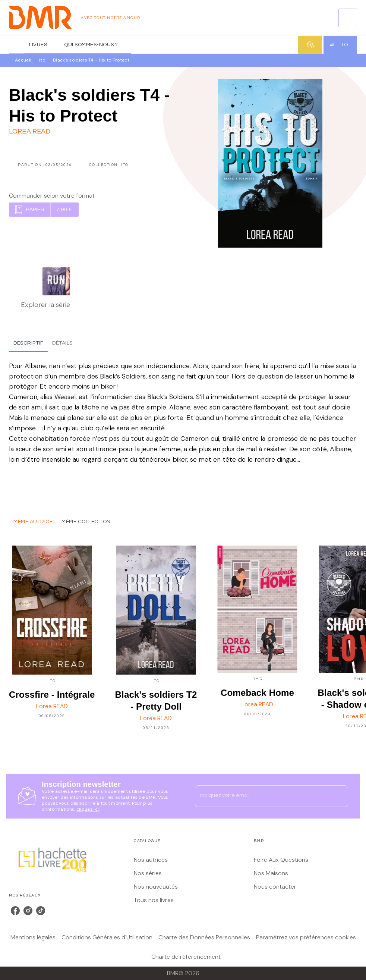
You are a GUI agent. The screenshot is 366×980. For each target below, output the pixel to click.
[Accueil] (40, 18)
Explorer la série (45, 305)
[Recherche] (348, 18)
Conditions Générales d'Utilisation (107, 937)
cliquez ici (88, 809)
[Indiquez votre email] (262, 796)
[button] (44, 210)
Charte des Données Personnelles (204, 937)
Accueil (23, 60)
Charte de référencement (186, 957)
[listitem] (15, 911)
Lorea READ (30, 131)
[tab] (17, 45)
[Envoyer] (339, 796)
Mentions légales (33, 937)
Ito (42, 60)
